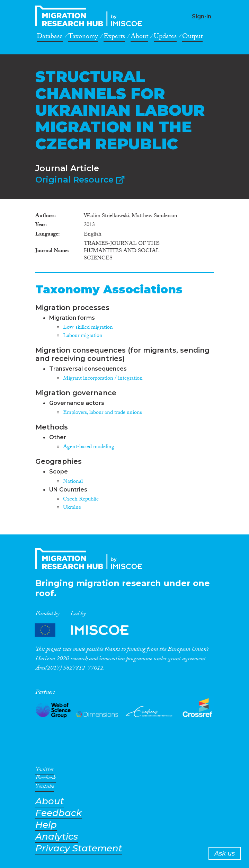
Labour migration (83, 336)
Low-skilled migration (88, 328)
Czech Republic (81, 500)
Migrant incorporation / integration (103, 379)
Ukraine (72, 508)
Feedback (59, 813)
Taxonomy (83, 37)
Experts (114, 37)
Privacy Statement (79, 848)
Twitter (45, 771)
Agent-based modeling (89, 447)
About (139, 37)
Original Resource (80, 180)
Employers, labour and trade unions (103, 413)
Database (50, 37)
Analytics (57, 837)
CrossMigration (91, 16)
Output (192, 37)
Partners (88, 630)
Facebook (46, 779)
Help (46, 825)
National (73, 482)
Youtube (45, 788)
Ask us (225, 853)
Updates (165, 37)
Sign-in (202, 16)
